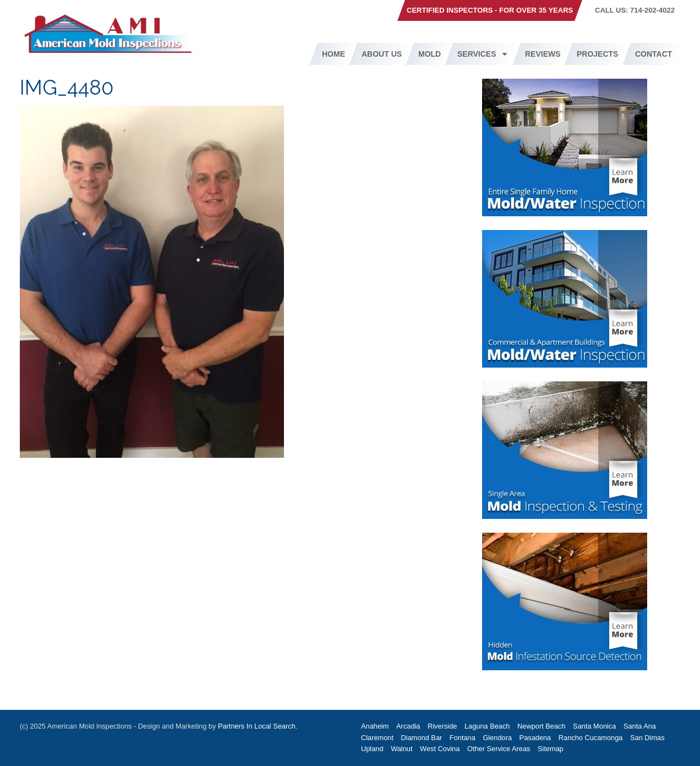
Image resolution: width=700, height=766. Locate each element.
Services (483, 54)
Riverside (442, 726)
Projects (597, 54)
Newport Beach (542, 726)
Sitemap (551, 749)
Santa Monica (594, 726)
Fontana (463, 738)
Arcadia (408, 726)
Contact (653, 54)
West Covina (440, 749)
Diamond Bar (422, 738)
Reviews (543, 54)
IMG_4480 (67, 88)
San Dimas (647, 738)
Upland (372, 749)
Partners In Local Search (257, 726)
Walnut (401, 749)
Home (333, 54)
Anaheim (375, 726)
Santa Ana (640, 726)
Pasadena (535, 738)
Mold (430, 54)
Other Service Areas (499, 749)
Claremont (377, 738)
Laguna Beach (487, 726)
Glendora (497, 738)
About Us (382, 54)
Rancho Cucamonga (591, 738)
